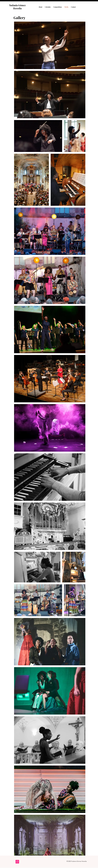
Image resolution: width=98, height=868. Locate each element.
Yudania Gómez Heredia (17, 7)
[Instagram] (17, 862)
